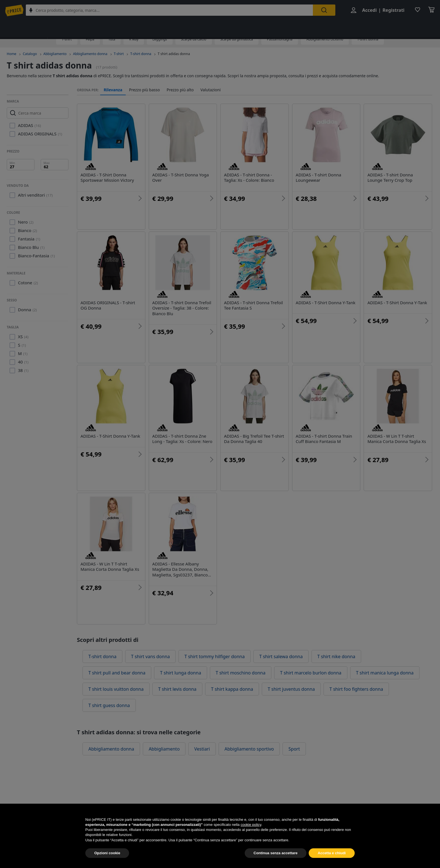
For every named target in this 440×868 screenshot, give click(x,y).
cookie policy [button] (251, 836)
